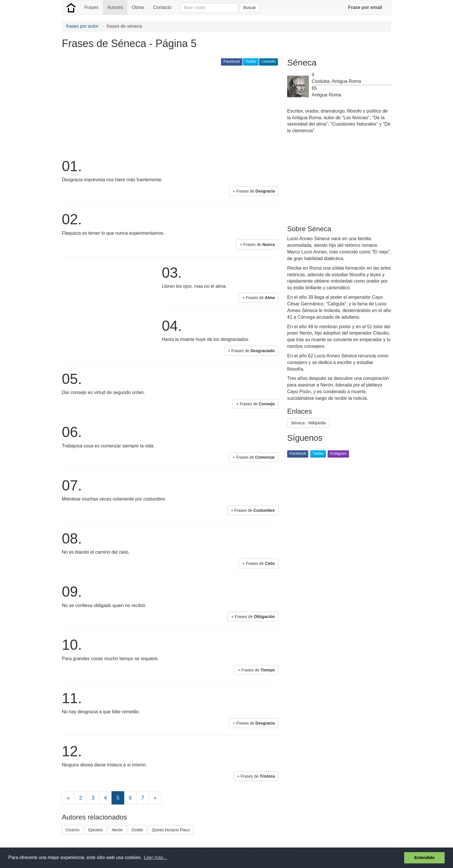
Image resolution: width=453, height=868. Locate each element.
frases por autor (82, 26)
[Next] (155, 798)
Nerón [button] (117, 830)
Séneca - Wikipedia (308, 423)
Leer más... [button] (155, 857)
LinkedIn (269, 61)
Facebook (232, 61)
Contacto (162, 7)
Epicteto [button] (96, 830)
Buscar (250, 8)
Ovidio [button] (137, 830)
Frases (91, 7)
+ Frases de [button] (254, 191)
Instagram (338, 453)
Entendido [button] (424, 858)
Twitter (251, 61)
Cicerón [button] (73, 830)
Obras (138, 7)
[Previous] (68, 798)
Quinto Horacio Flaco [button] (171, 830)
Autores (115, 7)
